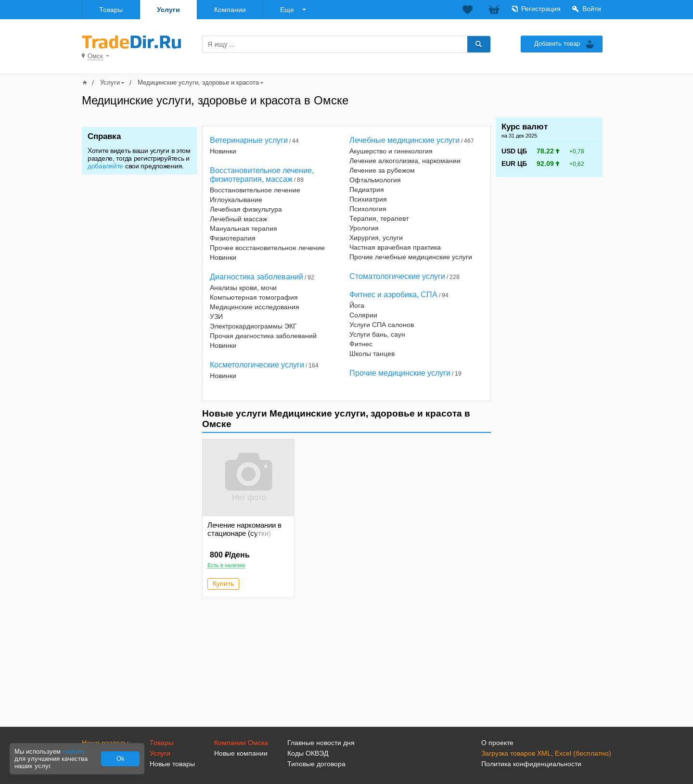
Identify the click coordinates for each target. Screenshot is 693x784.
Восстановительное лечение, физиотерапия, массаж (262, 175)
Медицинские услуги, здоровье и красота (198, 82)
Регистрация (541, 9)
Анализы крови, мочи (243, 288)
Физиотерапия (233, 238)
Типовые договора (316, 764)
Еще (287, 10)
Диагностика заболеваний (257, 277)
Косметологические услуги (257, 365)
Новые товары (172, 764)
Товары (111, 10)
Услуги (168, 10)
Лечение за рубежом (382, 170)
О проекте (497, 743)
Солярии (363, 315)
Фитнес (361, 344)
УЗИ (216, 316)
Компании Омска (241, 743)
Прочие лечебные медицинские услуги (411, 257)
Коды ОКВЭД (308, 753)
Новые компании (241, 753)
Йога (357, 305)
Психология (368, 209)
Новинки (223, 151)
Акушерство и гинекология (391, 151)
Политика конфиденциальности (531, 764)
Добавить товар (557, 44)
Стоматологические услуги (397, 276)
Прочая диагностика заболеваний (263, 336)
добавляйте (105, 166)
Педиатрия (367, 190)
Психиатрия (368, 199)
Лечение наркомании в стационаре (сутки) (244, 529)
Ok (121, 759)
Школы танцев (372, 354)
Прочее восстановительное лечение (267, 248)
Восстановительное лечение (255, 190)
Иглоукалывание (236, 200)
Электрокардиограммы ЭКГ (253, 326)
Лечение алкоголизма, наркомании (405, 161)
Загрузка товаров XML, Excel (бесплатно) (546, 753)
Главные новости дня (321, 743)
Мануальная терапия (244, 228)
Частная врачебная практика (395, 247)
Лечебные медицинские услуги (404, 140)
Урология (364, 228)
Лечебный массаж (238, 219)
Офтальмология (375, 180)
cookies (73, 752)
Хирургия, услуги (376, 238)
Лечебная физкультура (246, 209)
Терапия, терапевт (379, 218)
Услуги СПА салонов (382, 325)
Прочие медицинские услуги (400, 373)
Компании (230, 10)
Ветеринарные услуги (249, 140)
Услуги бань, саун (377, 334)
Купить (223, 583)
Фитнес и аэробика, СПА (393, 295)
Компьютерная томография (254, 297)
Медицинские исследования (255, 307)
